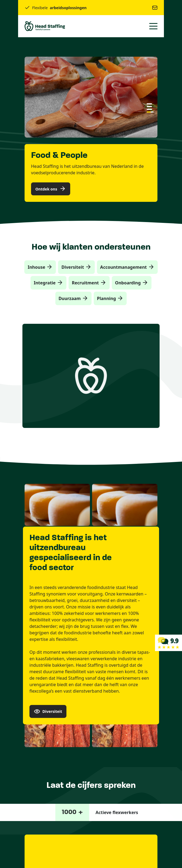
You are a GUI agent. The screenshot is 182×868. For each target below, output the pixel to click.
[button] (149, 104)
